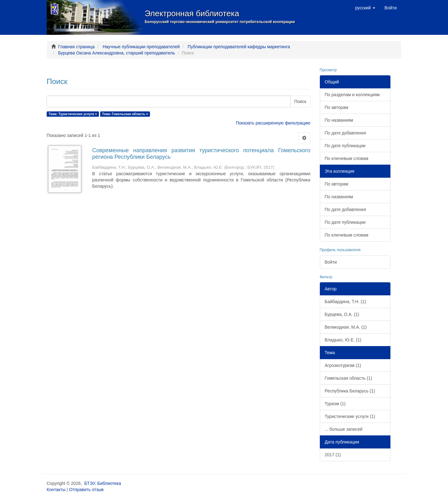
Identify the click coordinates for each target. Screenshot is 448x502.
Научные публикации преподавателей (141, 47)
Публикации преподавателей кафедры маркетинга (239, 47)
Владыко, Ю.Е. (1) (343, 340)
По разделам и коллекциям (352, 95)
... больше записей (344, 429)
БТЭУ (90, 483)
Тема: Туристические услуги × (73, 114)
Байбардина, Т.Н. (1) (345, 302)
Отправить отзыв (86, 490)
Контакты (56, 490)
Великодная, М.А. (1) (346, 327)
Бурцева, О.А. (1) (342, 314)
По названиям (339, 120)
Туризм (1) (335, 404)
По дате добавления (345, 133)
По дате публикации (345, 146)
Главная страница (77, 47)
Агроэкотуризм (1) (343, 365)
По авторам (337, 107)
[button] (365, 8)
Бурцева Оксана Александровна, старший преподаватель (117, 53)
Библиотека (109, 483)
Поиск (300, 101)
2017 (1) (333, 455)
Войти (331, 262)
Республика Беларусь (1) (350, 391)
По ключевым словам (347, 158)
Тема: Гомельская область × (125, 114)
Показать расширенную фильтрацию (273, 123)
